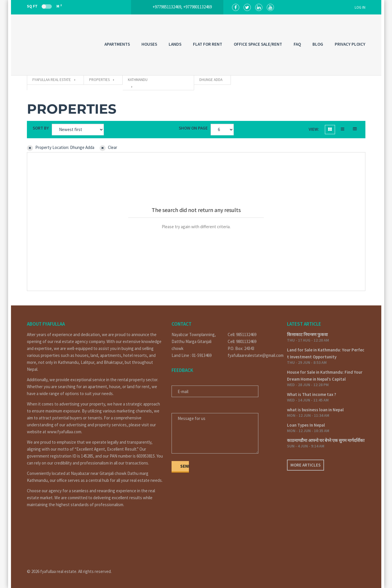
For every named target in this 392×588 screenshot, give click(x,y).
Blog (318, 44)
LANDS (175, 44)
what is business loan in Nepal (315, 410)
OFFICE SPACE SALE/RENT (258, 44)
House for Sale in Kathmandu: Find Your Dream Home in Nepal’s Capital (325, 376)
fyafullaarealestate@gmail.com (253, 355)
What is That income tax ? (312, 394)
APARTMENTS (117, 44)
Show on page (193, 128)
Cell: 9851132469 (242, 334)
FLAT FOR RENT (208, 44)
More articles (305, 465)
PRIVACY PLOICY (350, 44)
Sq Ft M (44, 6)
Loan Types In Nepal (306, 425)
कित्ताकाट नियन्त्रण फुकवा (307, 334)
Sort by (41, 128)
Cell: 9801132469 (242, 341)
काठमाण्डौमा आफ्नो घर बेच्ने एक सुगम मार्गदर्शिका (326, 440)
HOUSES (149, 44)
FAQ (297, 44)
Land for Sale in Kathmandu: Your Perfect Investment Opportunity (326, 353)
